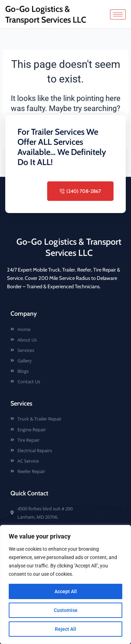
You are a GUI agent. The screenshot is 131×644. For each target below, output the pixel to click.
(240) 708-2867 (80, 191)
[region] (65, 584)
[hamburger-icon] (118, 14)
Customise (66, 610)
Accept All (66, 591)
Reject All (65, 629)
